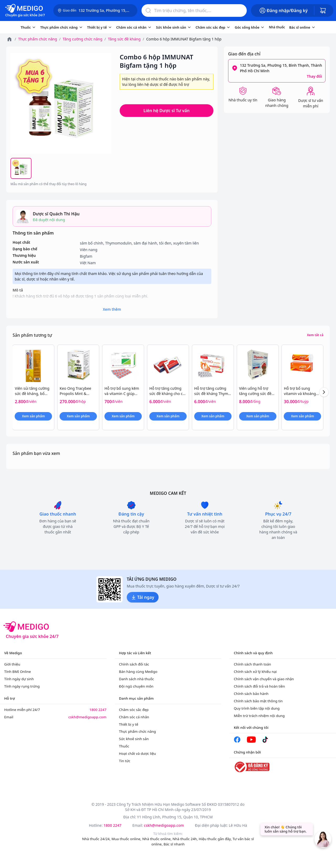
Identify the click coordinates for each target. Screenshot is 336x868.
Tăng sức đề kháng (124, 39)
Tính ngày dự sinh (19, 679)
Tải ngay (143, 597)
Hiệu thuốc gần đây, (216, 839)
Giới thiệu (12, 664)
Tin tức (125, 761)
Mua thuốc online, (127, 839)
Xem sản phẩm (33, 416)
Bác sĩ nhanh (174, 844)
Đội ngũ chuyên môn (136, 686)
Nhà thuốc (277, 27)
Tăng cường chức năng (83, 39)
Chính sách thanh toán (253, 664)
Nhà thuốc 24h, (186, 839)
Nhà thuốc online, (157, 839)
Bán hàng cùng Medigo (138, 672)
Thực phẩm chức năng (38, 39)
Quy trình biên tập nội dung (257, 708)
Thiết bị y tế (128, 724)
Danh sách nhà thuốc (136, 679)
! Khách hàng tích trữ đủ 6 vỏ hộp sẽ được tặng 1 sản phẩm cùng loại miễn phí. (112, 299)
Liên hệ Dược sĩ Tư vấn (167, 111)
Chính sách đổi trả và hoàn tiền (259, 686)
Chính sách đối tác (134, 664)
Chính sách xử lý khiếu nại (255, 672)
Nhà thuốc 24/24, (97, 839)
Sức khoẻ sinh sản (134, 739)
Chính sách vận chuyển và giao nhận (264, 679)
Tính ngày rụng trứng (22, 686)
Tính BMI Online (17, 672)
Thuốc (124, 746)
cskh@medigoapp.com (87, 717)
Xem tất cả (315, 335)
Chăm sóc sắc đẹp (134, 710)
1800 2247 (98, 710)
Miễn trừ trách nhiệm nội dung (259, 716)
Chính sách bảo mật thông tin (258, 701)
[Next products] (324, 392)
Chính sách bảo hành (251, 694)
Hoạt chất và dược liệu (137, 753)
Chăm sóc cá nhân (134, 717)
